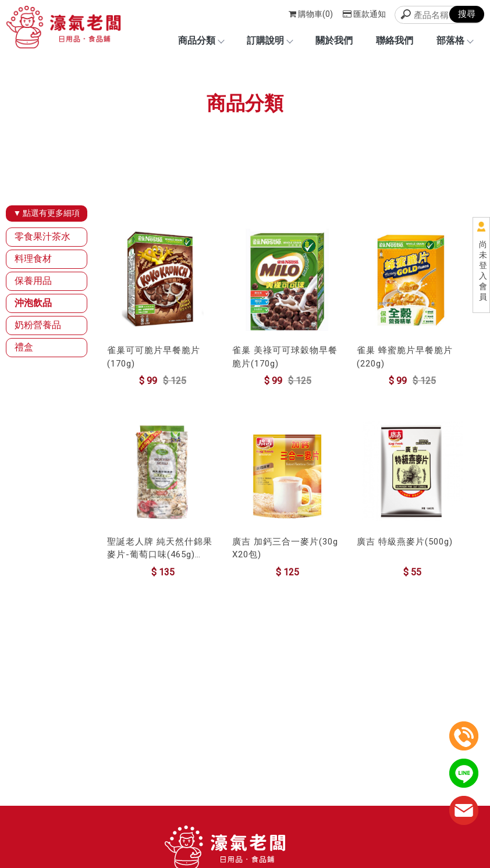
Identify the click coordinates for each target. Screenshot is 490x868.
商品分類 (201, 40)
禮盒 (24, 347)
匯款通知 (364, 14)
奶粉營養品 (38, 325)
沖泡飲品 (33, 303)
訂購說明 (269, 40)
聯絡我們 (395, 40)
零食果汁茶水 (42, 236)
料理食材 (33, 259)
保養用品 (33, 281)
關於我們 (334, 40)
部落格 (455, 40)
